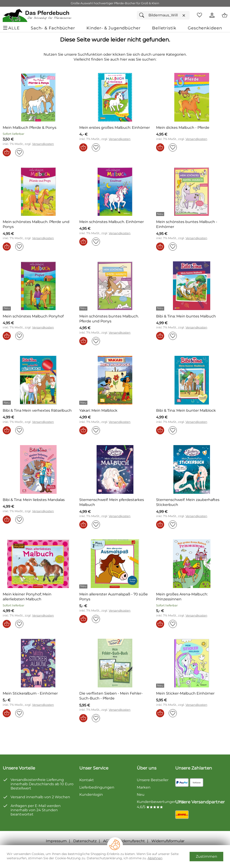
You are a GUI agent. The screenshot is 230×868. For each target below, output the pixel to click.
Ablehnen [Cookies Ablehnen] (155, 858)
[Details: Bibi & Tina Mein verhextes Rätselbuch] (7, 403)
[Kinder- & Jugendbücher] (113, 28)
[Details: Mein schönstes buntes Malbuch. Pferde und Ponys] (84, 308)
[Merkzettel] (199, 15)
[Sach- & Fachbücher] (53, 28)
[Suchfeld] (163, 15)
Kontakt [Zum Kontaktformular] (87, 780)
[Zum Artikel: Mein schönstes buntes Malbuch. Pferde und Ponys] (115, 286)
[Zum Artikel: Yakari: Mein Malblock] (115, 380)
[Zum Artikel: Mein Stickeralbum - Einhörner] (38, 663)
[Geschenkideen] (205, 28)
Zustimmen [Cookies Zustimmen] (207, 856)
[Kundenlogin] (212, 15)
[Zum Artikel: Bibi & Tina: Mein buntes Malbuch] (192, 286)
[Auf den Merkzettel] (19, 152)
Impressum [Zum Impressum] (56, 841)
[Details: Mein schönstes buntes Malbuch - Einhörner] (161, 214)
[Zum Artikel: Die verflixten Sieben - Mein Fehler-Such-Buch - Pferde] (115, 663)
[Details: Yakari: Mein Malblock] (84, 403)
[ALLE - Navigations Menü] (12, 28)
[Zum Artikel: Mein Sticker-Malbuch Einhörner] (192, 663)
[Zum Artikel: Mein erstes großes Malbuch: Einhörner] (115, 97)
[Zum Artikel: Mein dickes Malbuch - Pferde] (183, 128)
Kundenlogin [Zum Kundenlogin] (91, 795)
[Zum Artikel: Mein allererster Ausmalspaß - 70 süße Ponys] (115, 597)
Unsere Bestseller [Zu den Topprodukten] (153, 780)
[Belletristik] (164, 28)
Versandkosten (43, 144)
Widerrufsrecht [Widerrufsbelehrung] (131, 841)
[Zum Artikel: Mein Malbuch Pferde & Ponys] (38, 97)
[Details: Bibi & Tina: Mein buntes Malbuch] (161, 308)
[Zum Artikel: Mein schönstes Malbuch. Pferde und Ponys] (38, 191)
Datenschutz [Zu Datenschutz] (85, 841)
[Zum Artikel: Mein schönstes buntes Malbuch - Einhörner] (192, 224)
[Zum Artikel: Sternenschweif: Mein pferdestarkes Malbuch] (115, 469)
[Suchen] (143, 15)
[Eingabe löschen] (184, 15)
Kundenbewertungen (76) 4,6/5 (160, 804)
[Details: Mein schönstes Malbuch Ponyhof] (7, 308)
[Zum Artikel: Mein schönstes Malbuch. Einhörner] (115, 191)
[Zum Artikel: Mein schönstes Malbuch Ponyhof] (33, 316)
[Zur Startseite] (37, 15)
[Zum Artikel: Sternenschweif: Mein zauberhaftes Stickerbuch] (192, 469)
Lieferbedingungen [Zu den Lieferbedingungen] (97, 787)
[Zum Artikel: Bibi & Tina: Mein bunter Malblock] (192, 380)
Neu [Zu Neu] (141, 795)
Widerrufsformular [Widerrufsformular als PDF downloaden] (168, 841)
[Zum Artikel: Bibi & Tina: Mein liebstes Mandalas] (38, 469)
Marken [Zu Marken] (144, 787)
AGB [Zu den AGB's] (107, 841)
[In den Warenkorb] (7, 152)
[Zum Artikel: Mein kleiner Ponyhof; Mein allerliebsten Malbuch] (38, 597)
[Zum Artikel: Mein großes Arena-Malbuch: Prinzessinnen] (192, 564)
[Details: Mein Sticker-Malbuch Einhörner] (161, 686)
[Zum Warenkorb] (225, 15)
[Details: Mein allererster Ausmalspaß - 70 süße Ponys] (84, 586)
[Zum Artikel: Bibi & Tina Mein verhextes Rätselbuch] (38, 380)
